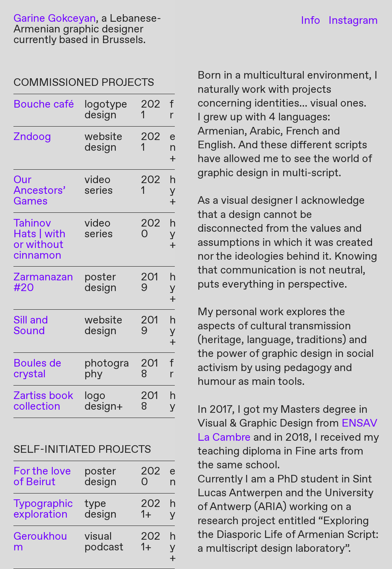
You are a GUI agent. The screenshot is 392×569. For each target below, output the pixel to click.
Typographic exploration (43, 509)
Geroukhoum (40, 542)
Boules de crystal (37, 369)
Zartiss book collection (43, 401)
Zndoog (32, 137)
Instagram (353, 21)
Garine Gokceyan (55, 19)
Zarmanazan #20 (43, 283)
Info (311, 21)
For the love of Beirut (42, 477)
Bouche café (44, 105)
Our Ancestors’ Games (39, 191)
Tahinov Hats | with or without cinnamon (39, 240)
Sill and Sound (31, 326)
